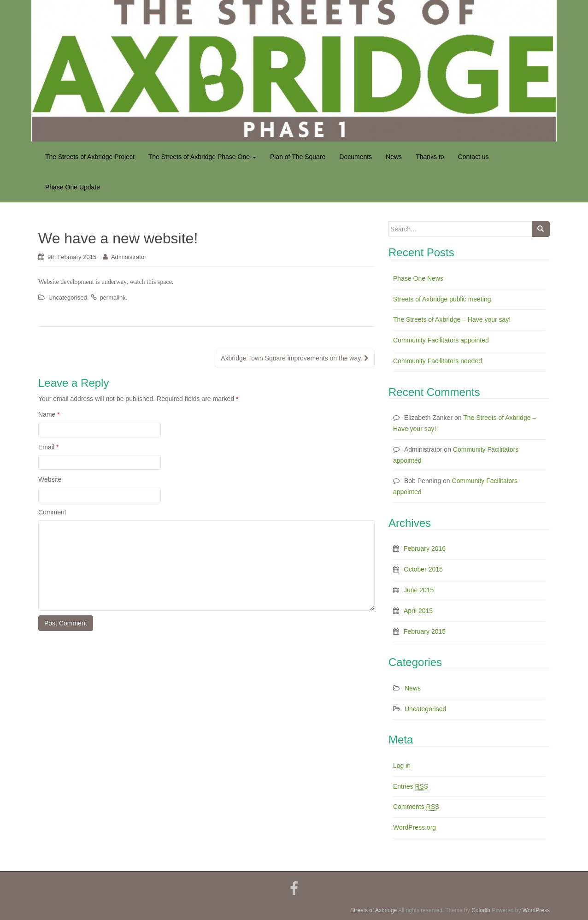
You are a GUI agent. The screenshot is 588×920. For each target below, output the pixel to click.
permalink (112, 298)
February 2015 (425, 631)
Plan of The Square (298, 157)
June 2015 (419, 590)
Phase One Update (73, 187)
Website (50, 479)
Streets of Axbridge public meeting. (443, 299)
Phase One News (418, 278)
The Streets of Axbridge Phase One (202, 157)
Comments (416, 807)
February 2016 (425, 548)
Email (48, 447)
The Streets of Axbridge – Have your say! (452, 319)
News (394, 157)
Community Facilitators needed (438, 361)
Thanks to (430, 157)
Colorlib (481, 910)
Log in (402, 766)
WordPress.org (415, 827)
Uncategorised (68, 298)
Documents (356, 157)
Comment (52, 512)
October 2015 (423, 569)
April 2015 (418, 611)
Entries (411, 787)
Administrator (129, 257)
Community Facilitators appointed (441, 340)
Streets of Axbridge (373, 910)
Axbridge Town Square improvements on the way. (295, 358)
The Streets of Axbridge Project (90, 157)
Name (49, 414)
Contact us (473, 157)
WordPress (536, 910)
